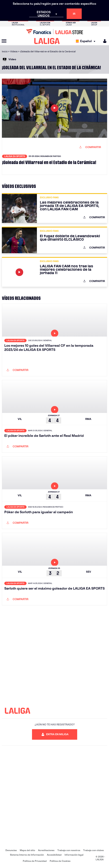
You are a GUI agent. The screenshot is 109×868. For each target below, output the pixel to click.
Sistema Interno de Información (27, 855)
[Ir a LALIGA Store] (54, 32)
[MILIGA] (104, 41)
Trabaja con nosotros (69, 850)
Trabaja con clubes (93, 850)
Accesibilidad (54, 855)
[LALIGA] (47, 41)
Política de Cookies (60, 861)
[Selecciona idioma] (87, 41)
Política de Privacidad (35, 861)
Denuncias (11, 850)
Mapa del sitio (27, 850)
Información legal (74, 855)
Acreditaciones (46, 850)
